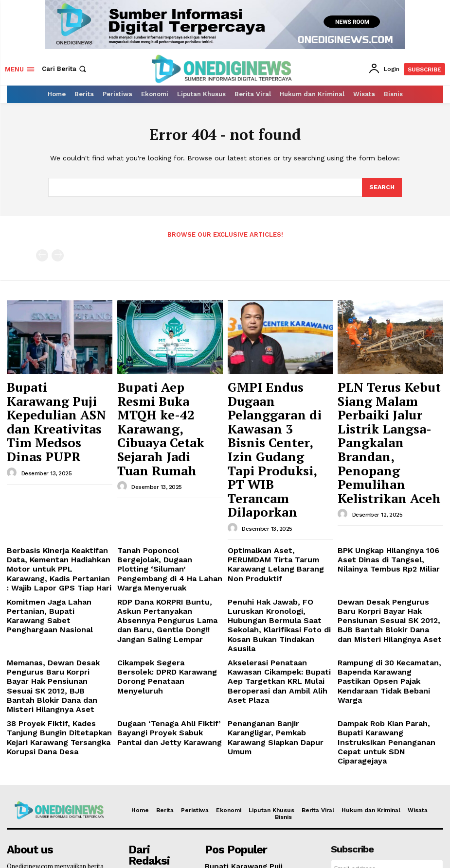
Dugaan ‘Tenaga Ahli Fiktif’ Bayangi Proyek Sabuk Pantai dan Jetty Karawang (164, 600)
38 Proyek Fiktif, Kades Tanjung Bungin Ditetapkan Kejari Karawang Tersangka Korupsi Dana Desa (57, 604)
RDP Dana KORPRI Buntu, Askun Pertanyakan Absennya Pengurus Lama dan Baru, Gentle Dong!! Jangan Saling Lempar (169, 519)
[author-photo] (13, 425)
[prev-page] (42, 255)
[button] (65, 69)
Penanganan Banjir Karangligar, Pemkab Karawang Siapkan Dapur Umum (278, 600)
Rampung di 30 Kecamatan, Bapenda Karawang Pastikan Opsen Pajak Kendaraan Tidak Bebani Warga (386, 561)
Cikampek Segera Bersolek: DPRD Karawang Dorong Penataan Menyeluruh (162, 557)
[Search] (381, 188)
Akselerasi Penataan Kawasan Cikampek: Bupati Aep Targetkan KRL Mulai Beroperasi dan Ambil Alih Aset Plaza (280, 561)
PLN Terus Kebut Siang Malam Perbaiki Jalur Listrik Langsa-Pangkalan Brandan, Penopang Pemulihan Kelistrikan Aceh (384, 406)
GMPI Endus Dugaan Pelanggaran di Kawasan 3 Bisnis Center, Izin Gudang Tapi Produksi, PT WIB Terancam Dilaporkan (279, 406)
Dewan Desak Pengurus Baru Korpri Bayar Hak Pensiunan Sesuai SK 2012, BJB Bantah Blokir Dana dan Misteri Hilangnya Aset (383, 522)
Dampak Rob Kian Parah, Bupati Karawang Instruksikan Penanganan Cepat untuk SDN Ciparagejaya (388, 604)
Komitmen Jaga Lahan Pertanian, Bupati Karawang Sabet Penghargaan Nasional (59, 515)
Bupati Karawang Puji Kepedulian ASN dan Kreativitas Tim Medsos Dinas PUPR (55, 397)
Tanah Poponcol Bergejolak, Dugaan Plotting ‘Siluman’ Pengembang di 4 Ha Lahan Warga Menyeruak (162, 476)
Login (387, 744)
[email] (387, 722)
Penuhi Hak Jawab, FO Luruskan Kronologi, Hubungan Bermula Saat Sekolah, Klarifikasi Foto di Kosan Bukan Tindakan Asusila (279, 519)
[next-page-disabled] (58, 255)
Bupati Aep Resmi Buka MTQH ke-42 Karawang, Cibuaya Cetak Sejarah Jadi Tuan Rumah (166, 397)
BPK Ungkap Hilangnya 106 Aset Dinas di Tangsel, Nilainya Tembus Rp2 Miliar (388, 472)
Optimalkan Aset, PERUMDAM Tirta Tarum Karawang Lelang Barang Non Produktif (276, 472)
